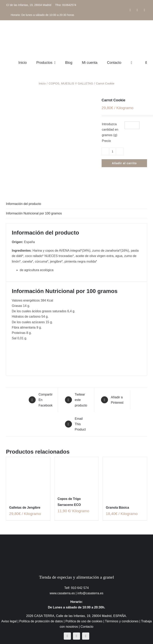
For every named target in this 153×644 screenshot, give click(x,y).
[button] (146, 63)
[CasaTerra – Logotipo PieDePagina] (77, 542)
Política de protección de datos (41, 621)
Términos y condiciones (122, 621)
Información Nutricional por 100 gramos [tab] (34, 213)
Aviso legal (9, 621)
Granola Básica (117, 508)
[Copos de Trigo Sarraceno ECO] (77, 475)
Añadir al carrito (124, 163)
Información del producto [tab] (24, 204)
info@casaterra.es (90, 593)
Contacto (87, 627)
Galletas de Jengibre (25, 508)
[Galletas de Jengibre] (28, 479)
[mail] (86, 636)
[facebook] (67, 636)
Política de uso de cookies (84, 621)
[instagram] (76, 636)
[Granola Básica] (125, 479)
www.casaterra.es (62, 593)
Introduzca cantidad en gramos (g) (110, 129)
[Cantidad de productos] (113, 151)
